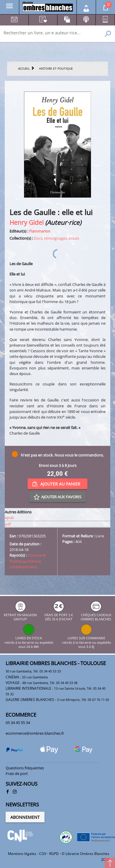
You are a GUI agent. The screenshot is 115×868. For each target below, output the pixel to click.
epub (9, 518)
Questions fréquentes (25, 768)
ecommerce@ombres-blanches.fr (35, 733)
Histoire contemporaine (25, 564)
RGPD (54, 854)
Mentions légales (22, 854)
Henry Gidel (27, 222)
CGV (43, 854)
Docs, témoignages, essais (56, 238)
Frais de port (17, 773)
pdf (8, 524)
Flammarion (40, 231)
